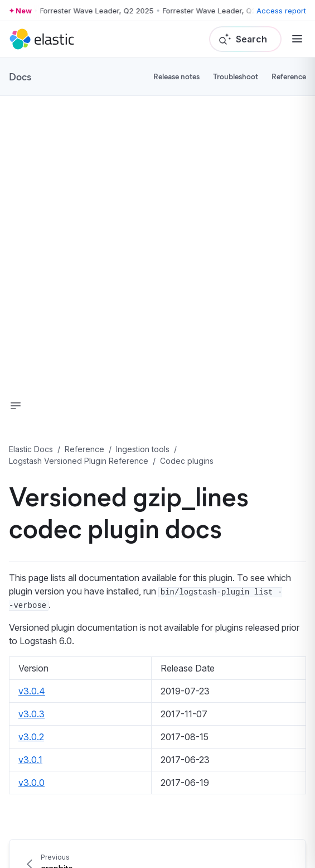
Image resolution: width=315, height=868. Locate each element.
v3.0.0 (31, 783)
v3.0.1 (30, 760)
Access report (281, 11)
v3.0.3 (31, 714)
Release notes (176, 76)
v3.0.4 (32, 691)
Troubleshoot (236, 76)
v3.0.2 (31, 737)
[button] (16, 406)
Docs (20, 76)
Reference (289, 76)
